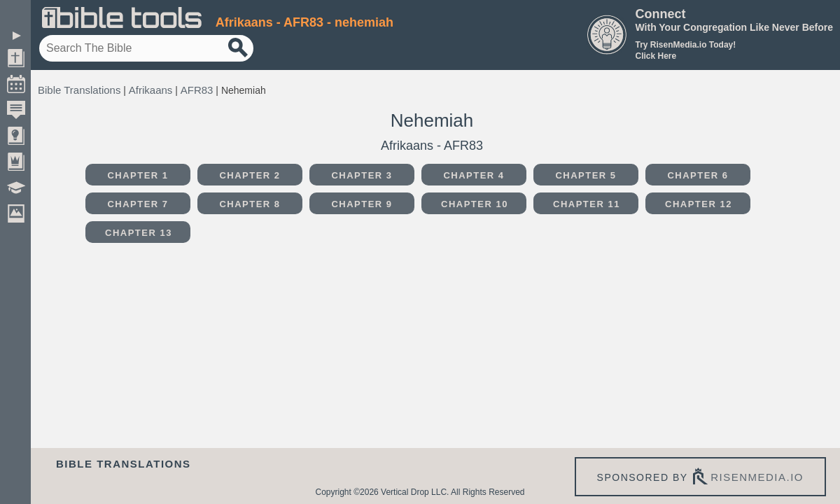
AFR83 (197, 90)
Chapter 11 (587, 204)
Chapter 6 (698, 175)
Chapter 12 (699, 204)
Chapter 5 (586, 175)
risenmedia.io (757, 477)
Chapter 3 (362, 175)
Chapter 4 (474, 175)
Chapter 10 (475, 204)
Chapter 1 (138, 175)
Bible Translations (79, 90)
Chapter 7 (138, 204)
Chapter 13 (139, 233)
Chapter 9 (362, 204)
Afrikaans (151, 90)
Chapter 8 (250, 204)
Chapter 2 (250, 175)
